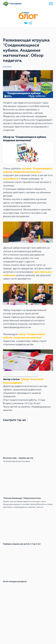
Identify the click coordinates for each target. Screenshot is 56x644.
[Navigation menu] (51, 4)
